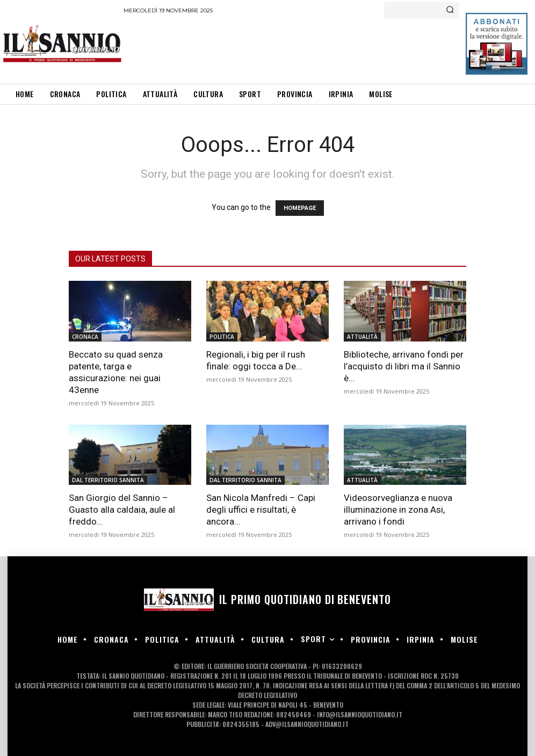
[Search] (450, 10)
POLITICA (222, 337)
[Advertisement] (319, 48)
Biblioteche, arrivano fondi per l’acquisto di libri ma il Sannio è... (404, 366)
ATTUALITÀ (362, 337)
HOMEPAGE (300, 208)
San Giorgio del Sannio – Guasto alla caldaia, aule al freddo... (122, 510)
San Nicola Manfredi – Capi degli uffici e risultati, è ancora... (261, 510)
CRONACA (85, 337)
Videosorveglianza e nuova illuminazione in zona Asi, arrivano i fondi (398, 510)
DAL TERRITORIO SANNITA (108, 480)
